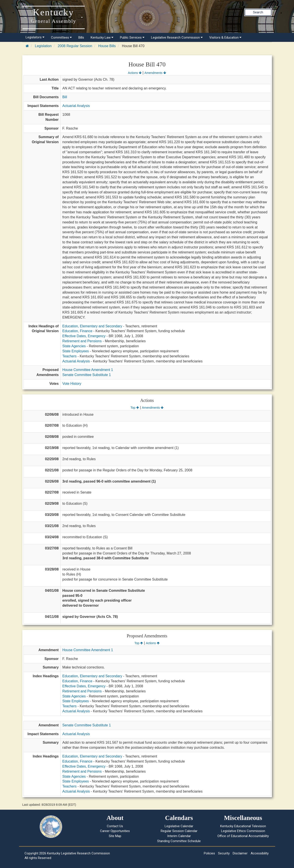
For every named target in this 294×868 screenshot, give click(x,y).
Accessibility (260, 853)
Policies (209, 853)
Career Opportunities (115, 831)
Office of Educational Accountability (243, 836)
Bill (65, 97)
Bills (81, 37)
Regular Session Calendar (179, 831)
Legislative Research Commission (177, 37)
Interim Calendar (179, 836)
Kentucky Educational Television (243, 826)
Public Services (132, 37)
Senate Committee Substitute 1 (87, 375)
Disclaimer (240, 853)
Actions (135, 73)
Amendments (155, 73)
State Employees (76, 351)
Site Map (115, 836)
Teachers (70, 356)
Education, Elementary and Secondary (92, 326)
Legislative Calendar (179, 826)
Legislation (43, 46)
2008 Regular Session (75, 46)
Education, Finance (77, 331)
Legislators (35, 37)
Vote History (72, 384)
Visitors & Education (225, 37)
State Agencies (74, 346)
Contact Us (115, 826)
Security (224, 853)
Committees (61, 37)
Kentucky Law (102, 37)
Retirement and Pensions (82, 341)
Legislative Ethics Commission (243, 831)
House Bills (107, 46)
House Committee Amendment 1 (88, 370)
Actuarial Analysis (76, 106)
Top (135, 408)
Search (258, 12)
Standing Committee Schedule (179, 841)
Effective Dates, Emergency (84, 336)
